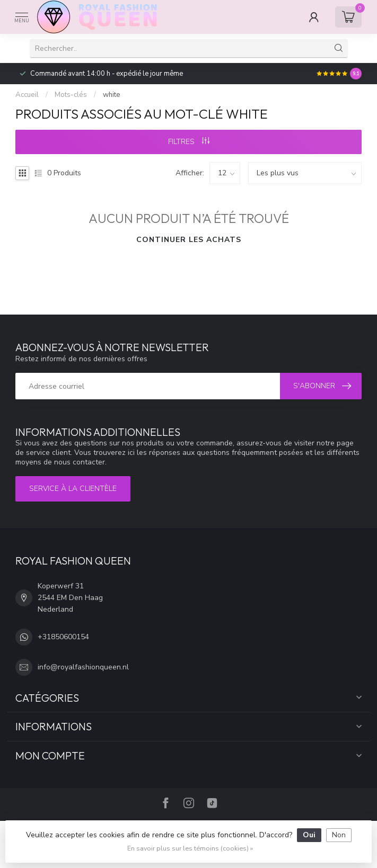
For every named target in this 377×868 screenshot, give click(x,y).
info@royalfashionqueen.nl (83, 667)
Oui (309, 835)
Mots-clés (71, 95)
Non (339, 835)
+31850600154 (63, 637)
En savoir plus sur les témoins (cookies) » (190, 848)
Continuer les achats (189, 240)
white (112, 95)
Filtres (189, 142)
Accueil (27, 95)
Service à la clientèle (73, 489)
